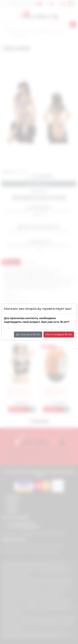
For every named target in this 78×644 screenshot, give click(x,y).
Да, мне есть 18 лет (28, 334)
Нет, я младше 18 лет (59, 334)
